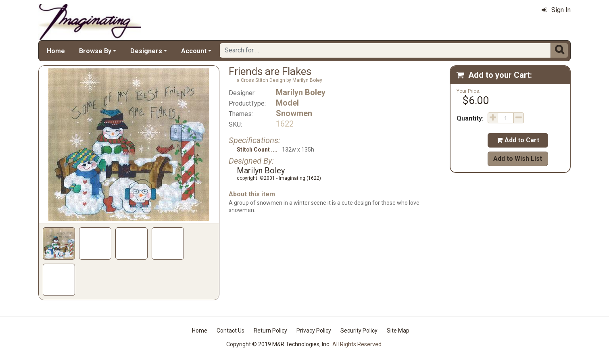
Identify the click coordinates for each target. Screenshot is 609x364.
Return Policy (270, 331)
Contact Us (230, 331)
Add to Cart (518, 140)
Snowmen (294, 113)
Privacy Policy (314, 331)
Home (56, 51)
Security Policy (359, 331)
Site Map (398, 331)
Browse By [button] (95, 51)
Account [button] (194, 51)
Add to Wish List (518, 159)
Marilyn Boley (301, 92)
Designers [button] (146, 51)
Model (287, 103)
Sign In (556, 10)
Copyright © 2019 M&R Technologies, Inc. (278, 344)
